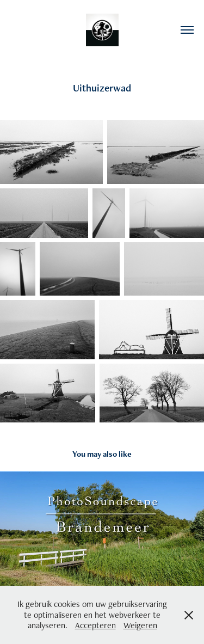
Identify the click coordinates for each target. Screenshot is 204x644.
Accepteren (95, 625)
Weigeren (140, 625)
